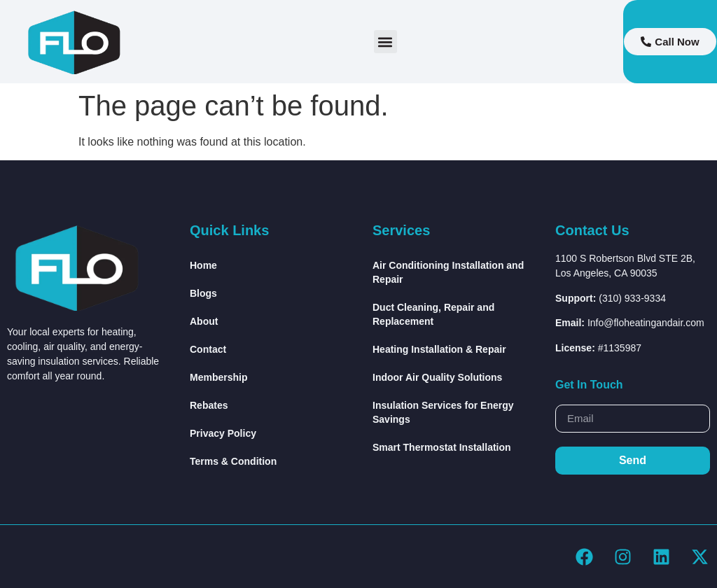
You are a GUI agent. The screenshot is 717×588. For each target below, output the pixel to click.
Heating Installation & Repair (439, 349)
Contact (208, 349)
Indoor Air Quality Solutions (437, 377)
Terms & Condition (233, 461)
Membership (218, 377)
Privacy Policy (223, 433)
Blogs (203, 293)
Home (203, 265)
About (204, 321)
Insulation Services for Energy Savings (443, 412)
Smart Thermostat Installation (442, 447)
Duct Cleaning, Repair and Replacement (433, 314)
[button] (385, 42)
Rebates (209, 405)
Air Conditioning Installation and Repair (448, 272)
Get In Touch (589, 385)
